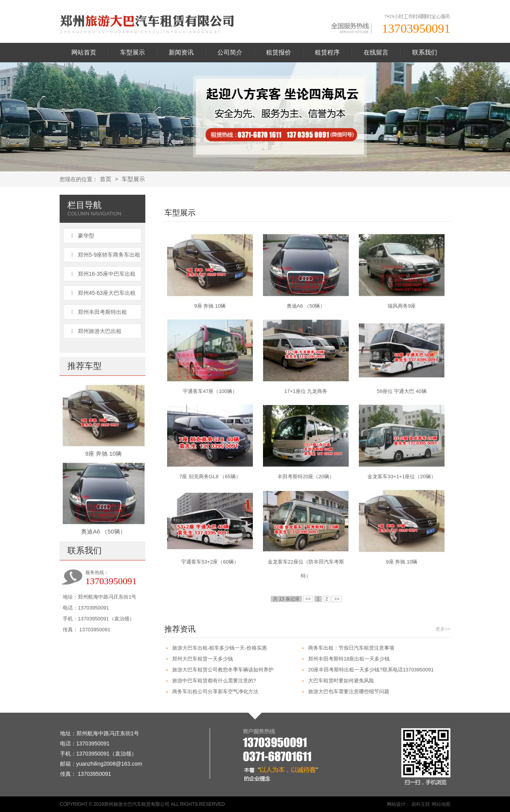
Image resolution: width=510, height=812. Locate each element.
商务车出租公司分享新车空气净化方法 (215, 691)
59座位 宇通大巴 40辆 (401, 391)
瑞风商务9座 (402, 306)
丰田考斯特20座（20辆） (306, 476)
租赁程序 (327, 52)
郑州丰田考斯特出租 (102, 312)
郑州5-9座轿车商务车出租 (109, 255)
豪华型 (86, 236)
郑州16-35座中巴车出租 (107, 274)
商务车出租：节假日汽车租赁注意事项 (351, 648)
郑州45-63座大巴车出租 (107, 293)
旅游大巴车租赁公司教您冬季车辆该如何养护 (223, 670)
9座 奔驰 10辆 (103, 454)
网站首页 (84, 52)
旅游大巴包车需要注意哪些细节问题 (349, 691)
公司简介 (230, 52)
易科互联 (421, 804)
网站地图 (441, 804)
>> (337, 599)
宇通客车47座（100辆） (210, 391)
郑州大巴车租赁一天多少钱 (203, 659)
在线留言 (376, 52)
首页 (106, 179)
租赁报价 (279, 52)
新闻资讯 (181, 52)
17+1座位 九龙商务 (306, 391)
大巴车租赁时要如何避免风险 (341, 681)
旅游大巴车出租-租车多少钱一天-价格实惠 (220, 648)
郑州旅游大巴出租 (100, 331)
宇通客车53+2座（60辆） (210, 562)
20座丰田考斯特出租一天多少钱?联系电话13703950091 (371, 670)
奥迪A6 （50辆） (103, 531)
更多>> (443, 629)
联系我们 (425, 52)
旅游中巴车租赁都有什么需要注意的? (214, 681)
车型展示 (132, 52)
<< (308, 599)
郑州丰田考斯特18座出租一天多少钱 (349, 659)
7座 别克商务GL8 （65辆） (210, 476)
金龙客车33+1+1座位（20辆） (402, 476)
